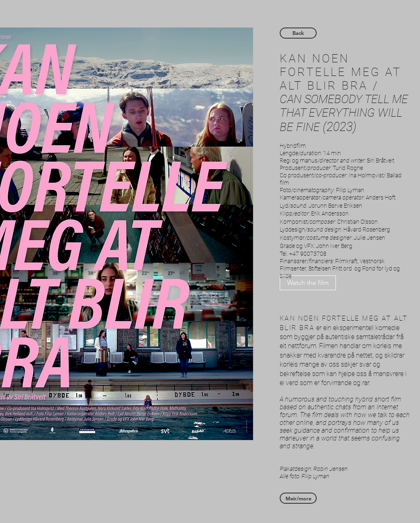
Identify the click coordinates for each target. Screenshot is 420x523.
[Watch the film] (308, 283)
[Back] (298, 33)
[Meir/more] (298, 498)
